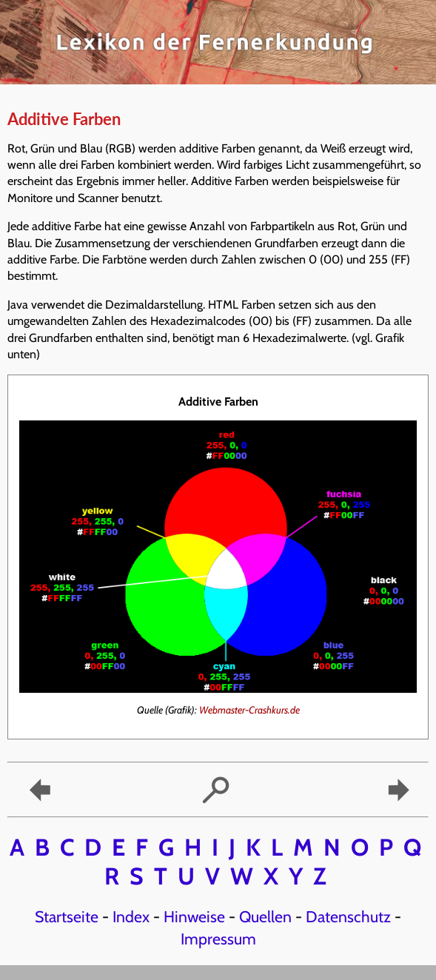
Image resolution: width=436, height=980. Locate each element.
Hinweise (194, 916)
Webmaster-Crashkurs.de (249, 710)
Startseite (67, 916)
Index (131, 916)
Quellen (265, 916)
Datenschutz (348, 916)
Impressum (218, 939)
